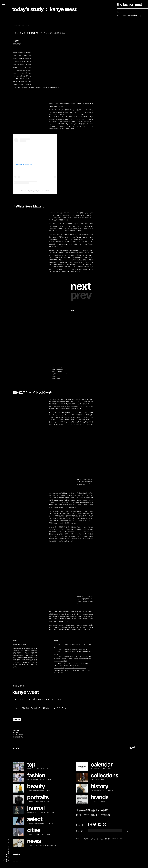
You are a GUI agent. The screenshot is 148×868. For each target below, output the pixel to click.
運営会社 (79, 839)
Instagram (90, 825)
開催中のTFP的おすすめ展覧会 (93, 815)
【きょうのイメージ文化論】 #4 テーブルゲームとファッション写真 (73, 656)
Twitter (95, 825)
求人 (102, 839)
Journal (120, 12)
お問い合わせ (94, 839)
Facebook (100, 825)
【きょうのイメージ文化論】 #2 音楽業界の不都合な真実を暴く (71, 649)
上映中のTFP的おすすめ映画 (92, 810)
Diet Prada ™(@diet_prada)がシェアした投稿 (35, 191)
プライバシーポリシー (118, 839)
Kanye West (17, 719)
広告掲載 (86, 839)
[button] (82, 285)
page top (16, 854)
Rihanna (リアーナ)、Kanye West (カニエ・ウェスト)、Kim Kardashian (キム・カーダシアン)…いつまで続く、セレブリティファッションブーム (72, 670)
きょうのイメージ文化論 (127, 15)
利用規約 (108, 839)
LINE (104, 825)
